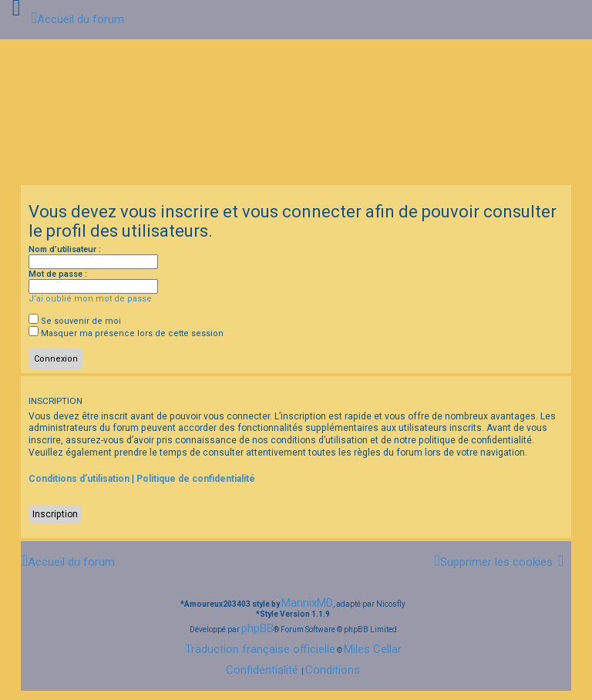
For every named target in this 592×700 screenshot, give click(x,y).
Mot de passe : (58, 274)
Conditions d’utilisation (79, 479)
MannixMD (307, 603)
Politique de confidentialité (196, 479)
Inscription (55, 514)
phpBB (257, 628)
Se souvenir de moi (75, 321)
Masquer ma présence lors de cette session (126, 333)
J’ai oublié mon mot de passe (90, 299)
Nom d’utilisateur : (65, 249)
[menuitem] (493, 562)
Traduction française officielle (260, 649)
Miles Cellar (373, 649)
